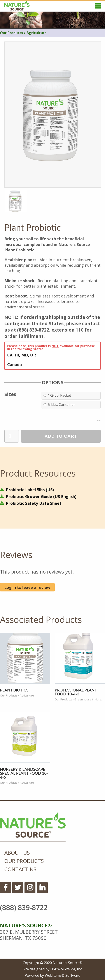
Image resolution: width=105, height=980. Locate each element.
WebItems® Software (63, 975)
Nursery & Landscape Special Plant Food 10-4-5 (24, 773)
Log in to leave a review (27, 587)
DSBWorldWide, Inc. (66, 969)
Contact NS (20, 869)
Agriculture (35, 33)
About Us (17, 853)
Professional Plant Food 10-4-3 (76, 692)
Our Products (11, 33)
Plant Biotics (14, 690)
